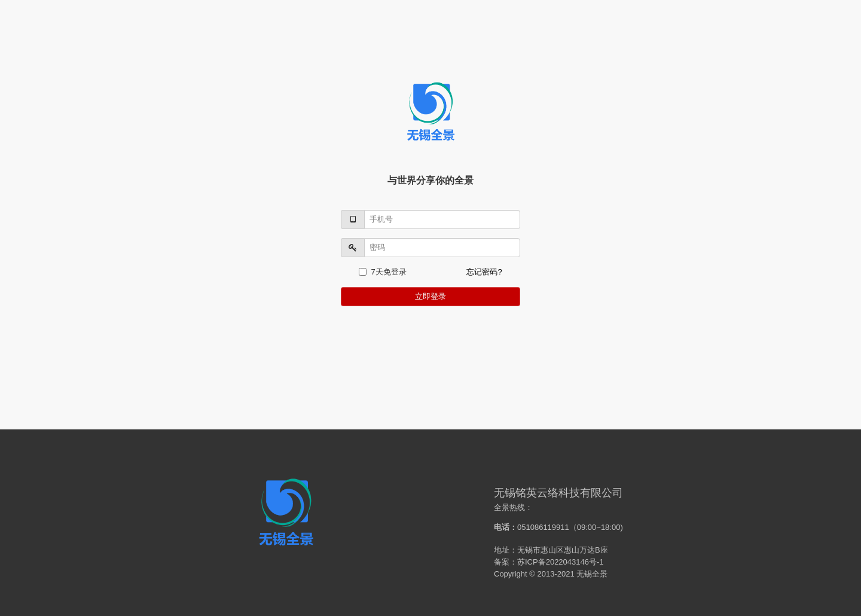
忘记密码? (484, 272)
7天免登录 (382, 272)
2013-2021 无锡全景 (572, 574)
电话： (506, 527)
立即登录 (430, 296)
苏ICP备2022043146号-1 (561, 562)
